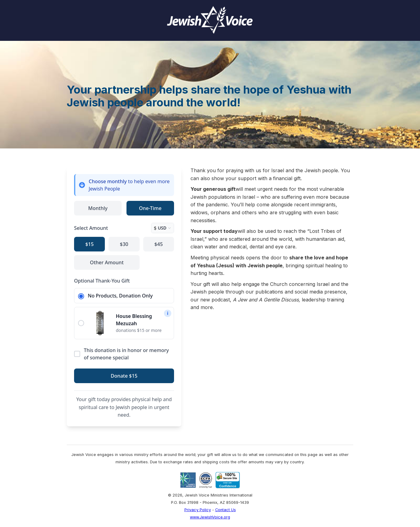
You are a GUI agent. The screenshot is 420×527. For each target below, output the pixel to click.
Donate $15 (124, 376)
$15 (89, 244)
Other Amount (107, 262)
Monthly (98, 208)
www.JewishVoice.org (210, 517)
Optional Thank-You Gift (102, 281)
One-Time (150, 208)
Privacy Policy (198, 510)
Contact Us (226, 510)
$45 (159, 244)
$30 (124, 244)
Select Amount (91, 228)
